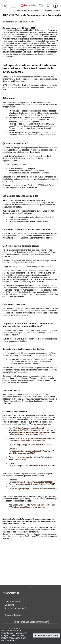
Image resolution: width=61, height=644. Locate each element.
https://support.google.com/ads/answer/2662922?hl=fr (34, 488)
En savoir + (10, 605)
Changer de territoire (51, 10)
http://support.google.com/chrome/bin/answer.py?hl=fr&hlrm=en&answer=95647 (31, 452)
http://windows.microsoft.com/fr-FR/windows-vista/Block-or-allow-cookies (32, 440)
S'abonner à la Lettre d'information (32, 622)
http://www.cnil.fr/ (26, 22)
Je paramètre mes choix (46, 636)
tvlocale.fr (11, 593)
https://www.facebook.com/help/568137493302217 (32, 482)
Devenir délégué (13, 615)
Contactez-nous (13, 601)
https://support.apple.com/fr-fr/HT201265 (35, 445)
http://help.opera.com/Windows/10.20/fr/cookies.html (33, 466)
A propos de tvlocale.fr (16, 608)
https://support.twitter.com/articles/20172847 (35, 484)
